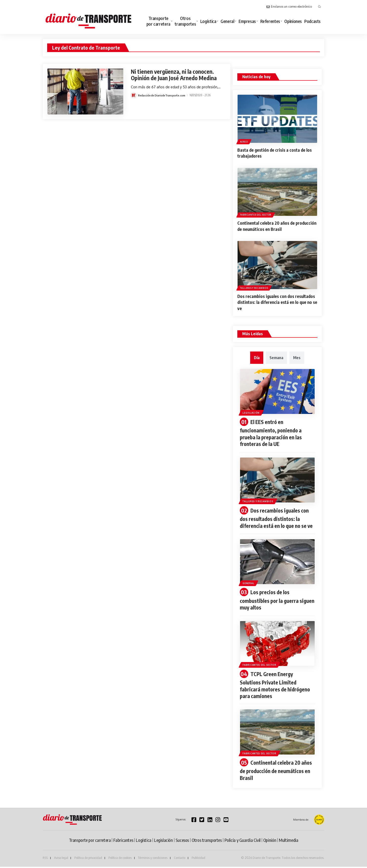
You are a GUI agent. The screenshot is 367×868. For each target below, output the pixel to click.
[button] (319, 7)
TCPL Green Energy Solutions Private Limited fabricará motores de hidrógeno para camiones (277, 688)
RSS (45, 859)
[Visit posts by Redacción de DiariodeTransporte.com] (134, 95)
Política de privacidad (88, 859)
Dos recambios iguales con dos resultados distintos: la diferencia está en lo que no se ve (276, 301)
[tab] (257, 356)
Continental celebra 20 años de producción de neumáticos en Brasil (273, 226)
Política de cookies (120, 859)
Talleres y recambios (254, 287)
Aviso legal (61, 859)
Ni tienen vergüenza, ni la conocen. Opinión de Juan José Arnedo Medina (175, 75)
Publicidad (198, 859)
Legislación (253, 411)
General (250, 586)
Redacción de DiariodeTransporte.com (162, 95)
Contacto (180, 859)
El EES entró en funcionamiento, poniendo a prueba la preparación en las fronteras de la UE (272, 432)
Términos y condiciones (153, 859)
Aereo (244, 141)
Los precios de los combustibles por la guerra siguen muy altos (271, 603)
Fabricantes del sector (256, 214)
